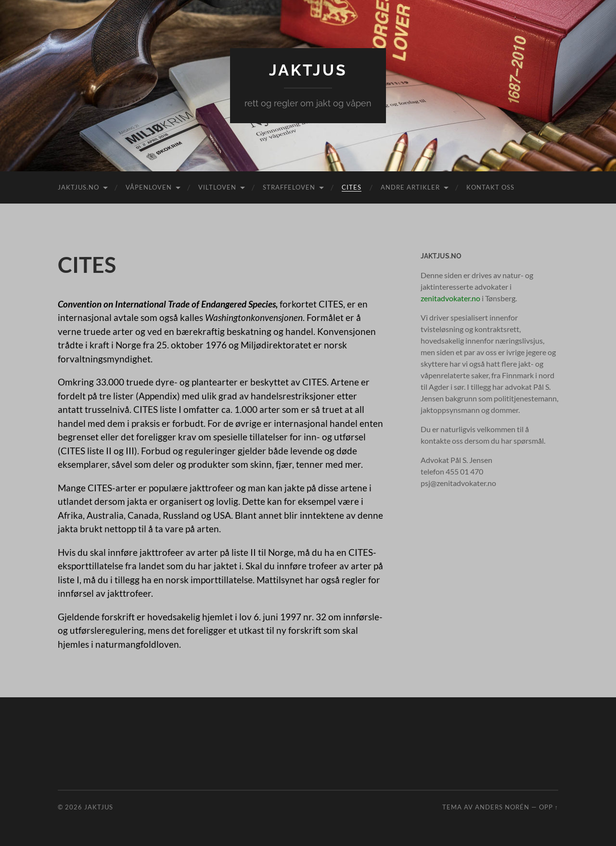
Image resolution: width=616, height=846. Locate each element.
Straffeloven (289, 187)
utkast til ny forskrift (280, 630)
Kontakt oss (490, 187)
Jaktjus (308, 70)
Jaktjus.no (78, 187)
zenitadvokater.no (450, 298)
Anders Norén (502, 807)
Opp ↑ (549, 807)
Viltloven (217, 187)
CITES (352, 187)
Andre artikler (410, 187)
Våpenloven (149, 187)
